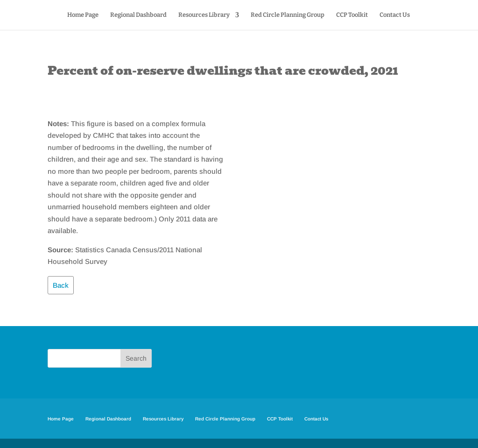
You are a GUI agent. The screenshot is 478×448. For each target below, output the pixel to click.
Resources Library (204, 15)
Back (61, 285)
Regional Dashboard (138, 15)
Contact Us (395, 15)
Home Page (83, 15)
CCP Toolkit (352, 15)
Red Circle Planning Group (288, 15)
